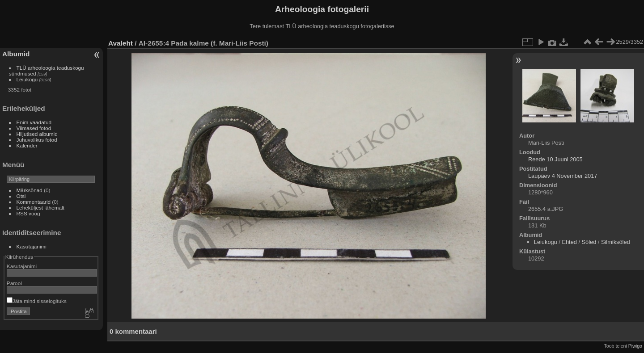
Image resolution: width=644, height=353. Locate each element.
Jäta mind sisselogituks (37, 301)
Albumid (16, 54)
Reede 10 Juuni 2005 (555, 159)
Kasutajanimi (32, 246)
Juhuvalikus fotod (37, 140)
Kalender (27, 145)
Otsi (21, 196)
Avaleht (121, 43)
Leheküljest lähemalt (40, 208)
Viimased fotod (34, 128)
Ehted (569, 242)
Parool (14, 283)
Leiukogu (27, 79)
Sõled (589, 242)
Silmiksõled (616, 242)
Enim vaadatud (34, 122)
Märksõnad (30, 190)
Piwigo (635, 346)
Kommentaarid (34, 202)
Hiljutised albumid (37, 134)
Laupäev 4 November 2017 (563, 176)
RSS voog (28, 213)
